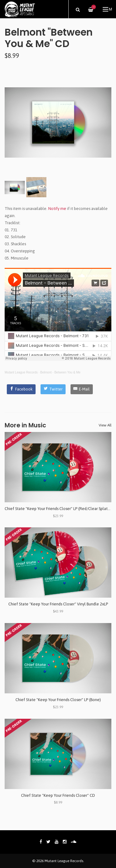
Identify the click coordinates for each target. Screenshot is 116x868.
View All (105, 425)
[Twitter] (53, 389)
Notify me (57, 209)
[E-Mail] (82, 389)
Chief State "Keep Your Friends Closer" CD (58, 795)
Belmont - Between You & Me (60, 372)
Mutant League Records (21, 372)
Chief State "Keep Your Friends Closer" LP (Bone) (58, 700)
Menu (107, 9)
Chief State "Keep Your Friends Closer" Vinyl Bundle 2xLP (58, 604)
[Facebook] (21, 389)
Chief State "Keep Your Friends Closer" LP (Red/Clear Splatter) (59, 509)
